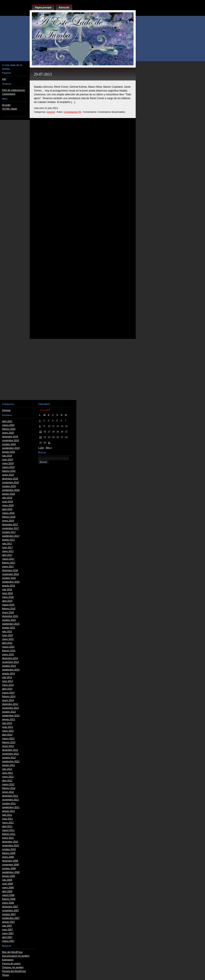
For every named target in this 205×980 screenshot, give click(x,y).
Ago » (49, 448)
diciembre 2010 (10, 842)
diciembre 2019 (10, 436)
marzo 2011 (8, 830)
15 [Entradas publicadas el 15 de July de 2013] (40, 432)
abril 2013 (7, 735)
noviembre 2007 (10, 910)
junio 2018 (8, 501)
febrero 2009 (9, 853)
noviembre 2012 (10, 754)
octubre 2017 (9, 532)
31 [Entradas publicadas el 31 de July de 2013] (49, 443)
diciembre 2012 (10, 750)
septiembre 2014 (11, 670)
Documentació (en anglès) (16, 956)
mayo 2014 (8, 685)
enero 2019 (8, 475)
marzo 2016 (8, 605)
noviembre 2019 (10, 440)
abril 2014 (7, 689)
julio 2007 (7, 926)
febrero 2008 (9, 899)
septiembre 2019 (11, 448)
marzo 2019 (8, 467)
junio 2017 (8, 547)
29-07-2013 (43, 74)
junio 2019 (8, 459)
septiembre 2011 (11, 807)
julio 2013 (7, 723)
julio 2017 (7, 544)
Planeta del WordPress (14, 971)
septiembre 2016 (11, 582)
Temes (6, 975)
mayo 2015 (8, 639)
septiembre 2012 (11, 761)
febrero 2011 (9, 834)
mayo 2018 (8, 505)
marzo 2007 (8, 941)
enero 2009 (8, 857)
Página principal (43, 8)
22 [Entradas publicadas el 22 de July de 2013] (40, 437)
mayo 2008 (8, 887)
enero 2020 (8, 433)
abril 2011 (7, 826)
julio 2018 (7, 498)
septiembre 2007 (11, 918)
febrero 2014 (9, 696)
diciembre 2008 (10, 861)
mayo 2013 (8, 731)
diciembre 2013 (10, 704)
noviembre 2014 (10, 662)
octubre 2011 (9, 803)
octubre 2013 (9, 712)
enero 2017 (8, 566)
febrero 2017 (9, 563)
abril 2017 (7, 555)
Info (4, 79)
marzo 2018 (8, 513)
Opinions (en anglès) (13, 967)
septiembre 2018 (11, 490)
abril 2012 (7, 780)
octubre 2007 (9, 914)
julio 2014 (7, 677)
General (51, 112)
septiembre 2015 (11, 624)
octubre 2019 (9, 444)
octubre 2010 (9, 849)
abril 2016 (7, 601)
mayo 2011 (8, 822)
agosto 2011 (9, 811)
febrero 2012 (9, 788)
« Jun (41, 448)
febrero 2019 (9, 471)
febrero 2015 (9, 651)
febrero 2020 (9, 429)
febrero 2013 (9, 742)
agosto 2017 (9, 540)
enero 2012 (8, 792)
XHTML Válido (10, 109)
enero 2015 (8, 654)
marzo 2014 (8, 693)
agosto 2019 (9, 452)
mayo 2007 (8, 933)
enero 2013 (8, 746)
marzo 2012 (8, 784)
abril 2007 (7, 937)
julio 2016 (7, 589)
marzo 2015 (8, 647)
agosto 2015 (9, 628)
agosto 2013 (9, 719)
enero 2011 (8, 838)
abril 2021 (7, 421)
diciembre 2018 (10, 479)
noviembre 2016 (10, 574)
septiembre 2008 (11, 872)
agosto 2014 (9, 673)
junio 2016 (8, 593)
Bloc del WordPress (12, 952)
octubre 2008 (9, 868)
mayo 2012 (8, 777)
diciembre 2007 (10, 907)
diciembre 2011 (10, 796)
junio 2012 (8, 773)
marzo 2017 (8, 559)
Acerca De (64, 8)
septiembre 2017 (11, 536)
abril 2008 (7, 891)
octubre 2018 (9, 486)
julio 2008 (7, 880)
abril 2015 (7, 643)
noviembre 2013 (10, 708)
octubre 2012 (9, 758)
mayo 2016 (8, 597)
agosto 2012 (9, 765)
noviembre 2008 (10, 865)
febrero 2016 (9, 608)
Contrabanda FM (72, 112)
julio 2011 (7, 815)
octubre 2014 (9, 666)
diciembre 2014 (10, 658)
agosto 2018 (9, 494)
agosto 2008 (9, 876)
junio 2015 (8, 635)
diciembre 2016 (10, 570)
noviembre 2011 (10, 800)
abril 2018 (7, 509)
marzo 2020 (8, 425)
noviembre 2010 (10, 845)
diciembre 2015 (10, 616)
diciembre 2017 (10, 524)
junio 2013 (8, 727)
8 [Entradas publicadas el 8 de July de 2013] (40, 426)
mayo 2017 (8, 551)
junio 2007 (8, 929)
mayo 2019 (8, 463)
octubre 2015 (9, 620)
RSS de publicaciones (14, 90)
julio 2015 (7, 631)
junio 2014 (8, 681)
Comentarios (9, 94)
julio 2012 (7, 769)
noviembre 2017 (10, 528)
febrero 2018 (9, 517)
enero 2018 (8, 521)
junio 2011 (8, 819)
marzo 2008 (8, 895)
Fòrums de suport (11, 963)
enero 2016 (8, 612)
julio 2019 (7, 456)
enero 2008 (8, 903)
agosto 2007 (9, 922)
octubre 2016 (9, 578)
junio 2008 (8, 884)
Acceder (6, 105)
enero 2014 (8, 700)
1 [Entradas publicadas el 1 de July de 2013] (40, 421)
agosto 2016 (9, 586)
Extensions (8, 960)
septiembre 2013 (11, 715)
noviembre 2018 (10, 482)
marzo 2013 (8, 738)
